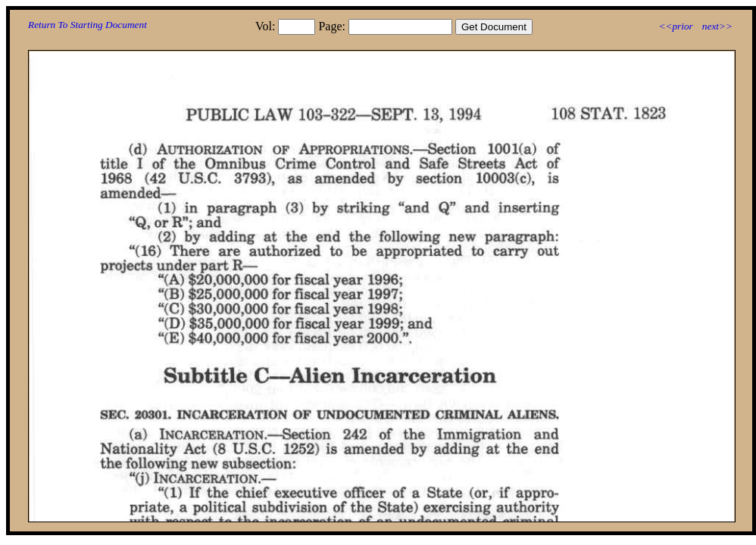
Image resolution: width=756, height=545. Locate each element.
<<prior (675, 26)
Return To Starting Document (87, 25)
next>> (717, 26)
